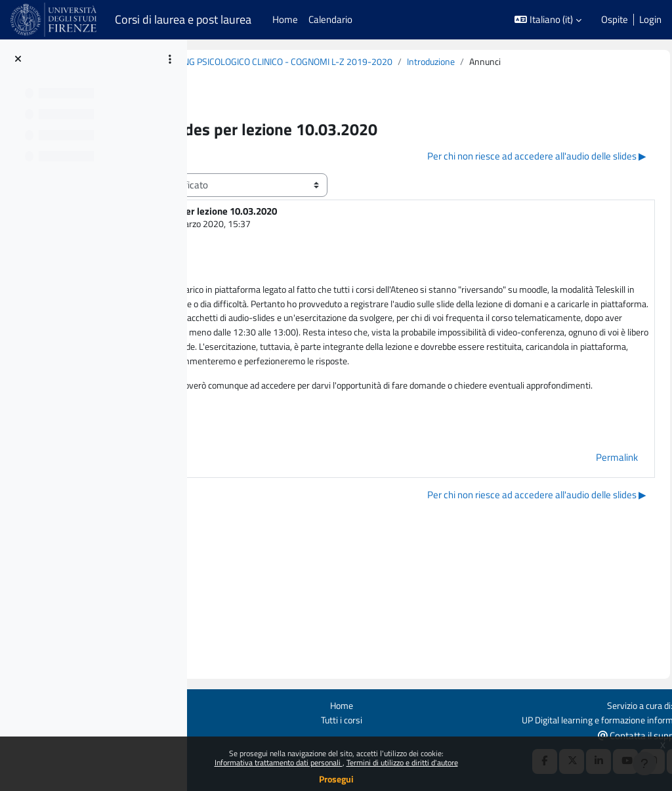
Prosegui (336, 779)
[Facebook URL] (515, 731)
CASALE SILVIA (293, 239)
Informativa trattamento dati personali (279, 762)
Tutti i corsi (419, 690)
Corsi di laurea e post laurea (183, 19)
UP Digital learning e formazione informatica (571, 690)
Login (650, 20)
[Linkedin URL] (569, 731)
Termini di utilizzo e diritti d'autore (402, 762)
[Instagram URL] (623, 731)
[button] (548, 20)
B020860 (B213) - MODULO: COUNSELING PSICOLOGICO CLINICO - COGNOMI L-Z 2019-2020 (404, 62)
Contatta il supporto (615, 705)
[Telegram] (650, 731)
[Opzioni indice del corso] (170, 59)
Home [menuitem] (285, 19)
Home (419, 674)
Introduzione (253, 76)
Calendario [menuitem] (330, 19)
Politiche (194, 690)
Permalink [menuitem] (587, 550)
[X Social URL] (542, 731)
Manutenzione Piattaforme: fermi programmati (245, 726)
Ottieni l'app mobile (216, 704)
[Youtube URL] (596, 731)
